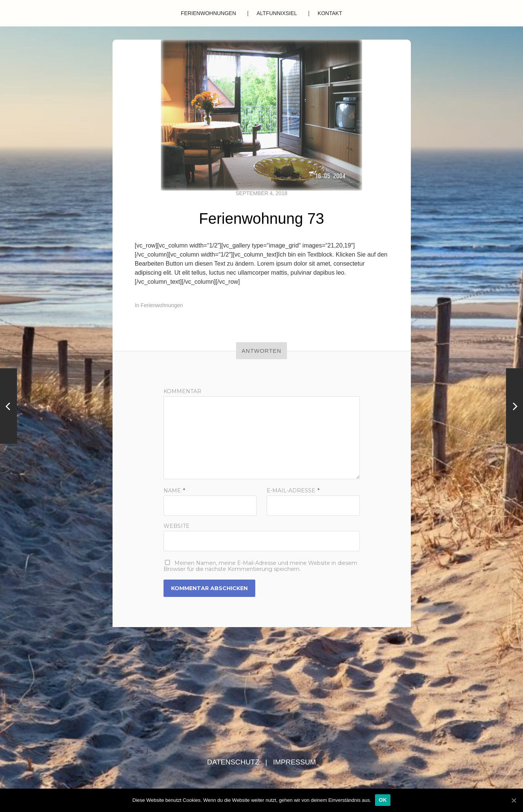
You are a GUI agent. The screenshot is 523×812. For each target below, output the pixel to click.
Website (177, 526)
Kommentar (182, 391)
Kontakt (330, 13)
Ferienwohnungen (208, 13)
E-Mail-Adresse (293, 491)
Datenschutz (234, 762)
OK (383, 800)
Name (174, 491)
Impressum (295, 762)
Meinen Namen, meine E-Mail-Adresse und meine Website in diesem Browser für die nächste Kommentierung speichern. (260, 566)
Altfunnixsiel (277, 13)
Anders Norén (277, 787)
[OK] (514, 800)
